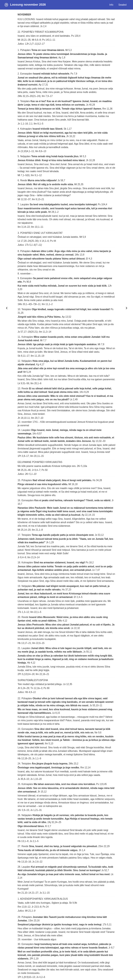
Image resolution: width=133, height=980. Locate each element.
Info (111, 5)
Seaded (122, 5)
